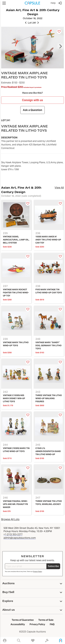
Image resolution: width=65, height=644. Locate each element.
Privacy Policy (37, 571)
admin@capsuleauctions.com (20, 538)
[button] (4, 3)
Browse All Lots (10, 519)
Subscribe (53, 566)
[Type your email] (26, 566)
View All (59, 188)
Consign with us (32, 100)
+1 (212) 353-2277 (13, 534)
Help (53, 3)
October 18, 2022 (33, 18)
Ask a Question (32, 110)
